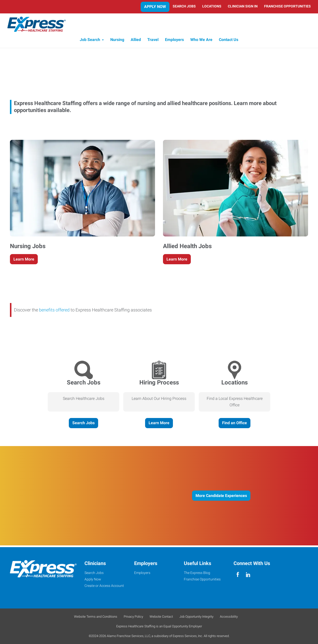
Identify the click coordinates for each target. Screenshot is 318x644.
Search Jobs (184, 6)
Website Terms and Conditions (96, 617)
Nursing (117, 42)
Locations (212, 6)
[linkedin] (248, 575)
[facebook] (238, 575)
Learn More (24, 261)
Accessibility (229, 617)
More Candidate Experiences (221, 497)
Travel (153, 42)
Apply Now (155, 7)
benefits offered (54, 312)
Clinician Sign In (243, 6)
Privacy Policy (133, 617)
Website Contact (161, 617)
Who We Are (201, 42)
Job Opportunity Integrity (196, 617)
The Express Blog (197, 573)
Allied (136, 42)
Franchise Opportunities (287, 6)
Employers (174, 42)
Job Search (90, 42)
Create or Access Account (104, 586)
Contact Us (229, 42)
